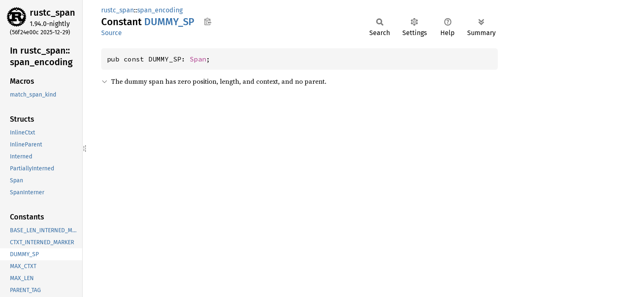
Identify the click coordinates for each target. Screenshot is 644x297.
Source (112, 33)
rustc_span (52, 13)
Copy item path (208, 21)
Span (198, 59)
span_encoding (160, 10)
